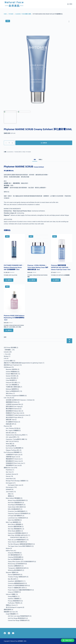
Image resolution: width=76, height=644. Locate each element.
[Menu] (70, 4)
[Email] (13, 633)
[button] (68, 640)
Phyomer (28, 152)
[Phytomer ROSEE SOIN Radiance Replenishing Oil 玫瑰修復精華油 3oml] (14, 298)
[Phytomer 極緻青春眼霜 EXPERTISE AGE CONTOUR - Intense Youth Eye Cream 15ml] (62, 248)
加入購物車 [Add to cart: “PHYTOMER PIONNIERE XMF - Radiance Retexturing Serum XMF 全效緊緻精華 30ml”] (9, 280)
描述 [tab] (35, 160)
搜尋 (5, 337)
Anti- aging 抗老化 (11, 327)
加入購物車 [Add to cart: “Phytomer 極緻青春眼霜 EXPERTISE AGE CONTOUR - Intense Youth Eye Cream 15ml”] (56, 280)
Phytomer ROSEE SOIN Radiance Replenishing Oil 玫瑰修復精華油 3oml (14, 318)
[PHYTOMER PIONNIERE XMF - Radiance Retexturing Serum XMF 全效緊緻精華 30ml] (14, 248)
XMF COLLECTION (13, 275)
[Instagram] (9, 633)
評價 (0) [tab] (40, 160)
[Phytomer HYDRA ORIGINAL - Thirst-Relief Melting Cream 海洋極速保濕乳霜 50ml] (38, 248)
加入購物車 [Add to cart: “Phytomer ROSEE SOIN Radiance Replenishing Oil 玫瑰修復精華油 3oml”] (9, 330)
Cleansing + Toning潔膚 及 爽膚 (16, 152)
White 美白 (18, 327)
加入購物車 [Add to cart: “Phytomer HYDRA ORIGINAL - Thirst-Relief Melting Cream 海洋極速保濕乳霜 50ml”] (32, 280)
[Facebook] (5, 633)
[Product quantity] (9, 143)
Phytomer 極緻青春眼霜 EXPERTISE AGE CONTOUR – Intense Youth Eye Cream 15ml (61, 267)
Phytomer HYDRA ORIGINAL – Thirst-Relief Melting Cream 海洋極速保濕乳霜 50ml (38, 267)
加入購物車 (44, 143)
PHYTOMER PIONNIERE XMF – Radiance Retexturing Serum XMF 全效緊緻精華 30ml (14, 267)
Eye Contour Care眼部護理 (63, 275)
